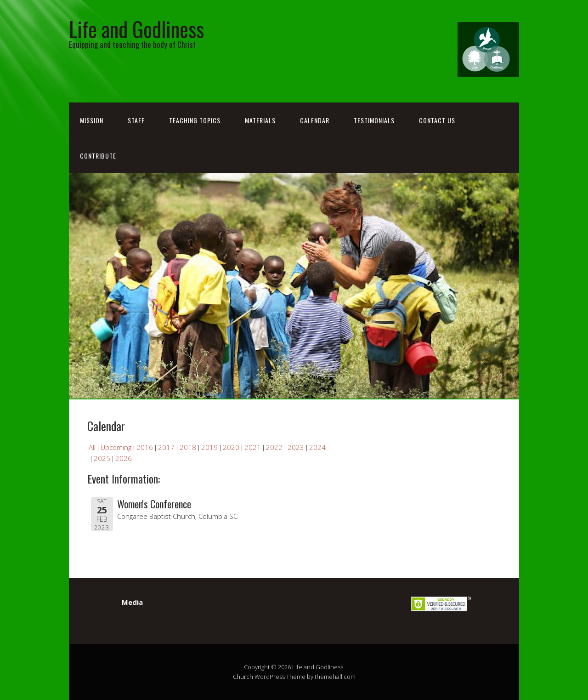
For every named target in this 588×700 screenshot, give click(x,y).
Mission (92, 120)
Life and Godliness (136, 29)
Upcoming (116, 447)
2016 (145, 447)
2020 (231, 447)
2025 (102, 458)
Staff (136, 120)
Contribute (98, 156)
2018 (188, 447)
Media (132, 602)
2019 (209, 447)
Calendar (315, 120)
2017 (166, 447)
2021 (253, 447)
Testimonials (374, 120)
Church (243, 677)
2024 (317, 447)
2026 (124, 458)
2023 (296, 447)
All (92, 447)
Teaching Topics (195, 120)
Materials (260, 120)
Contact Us (437, 120)
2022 (274, 447)
